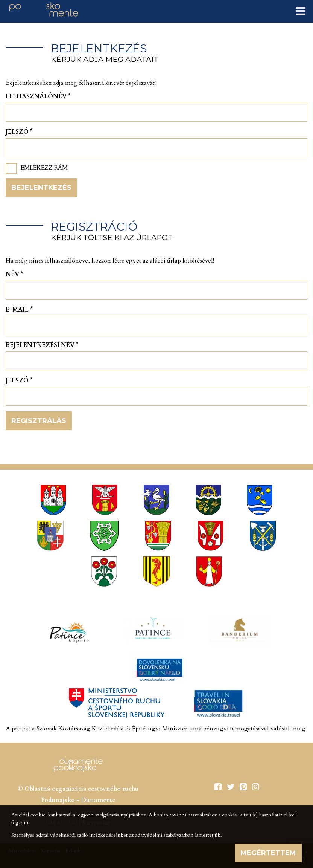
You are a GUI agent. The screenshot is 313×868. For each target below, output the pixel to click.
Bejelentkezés (41, 188)
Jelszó (19, 132)
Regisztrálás (39, 421)
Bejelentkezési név (42, 345)
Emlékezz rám (44, 168)
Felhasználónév (38, 96)
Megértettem (268, 853)
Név (14, 274)
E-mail (19, 310)
